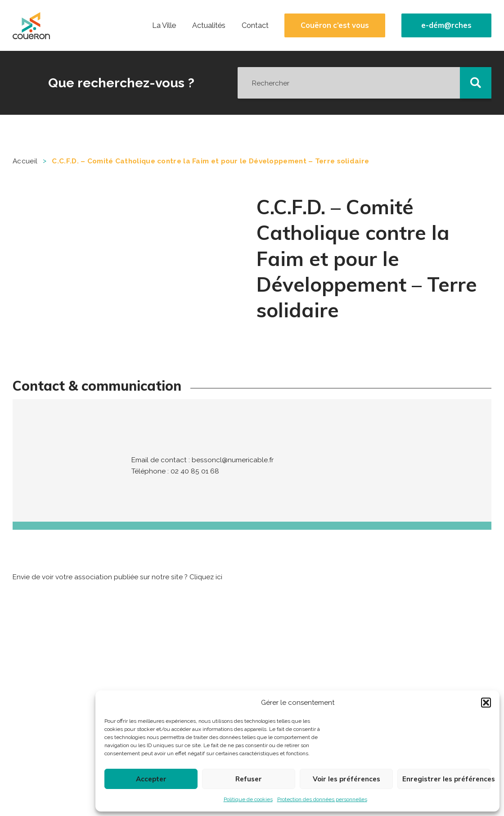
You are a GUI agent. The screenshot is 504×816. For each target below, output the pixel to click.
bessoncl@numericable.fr (233, 460)
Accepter (151, 779)
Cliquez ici (206, 577)
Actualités (209, 25)
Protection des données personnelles (322, 799)
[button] (486, 703)
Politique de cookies (248, 799)
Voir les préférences (346, 779)
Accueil (25, 161)
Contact (255, 25)
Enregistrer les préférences (446, 779)
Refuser (249, 779)
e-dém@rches (446, 25)
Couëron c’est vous (335, 25)
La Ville (164, 25)
